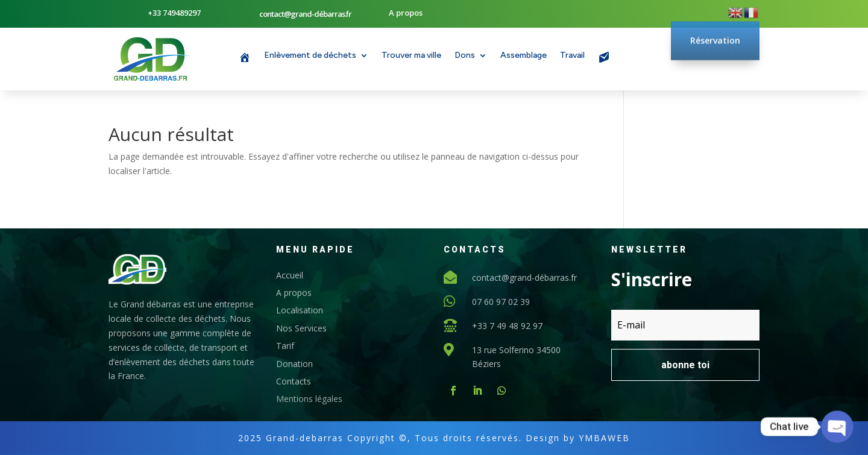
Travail (572, 56)
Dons (465, 56)
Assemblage (524, 56)
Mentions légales (309, 399)
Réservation (715, 26)
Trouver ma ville (411, 56)
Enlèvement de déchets (310, 56)
